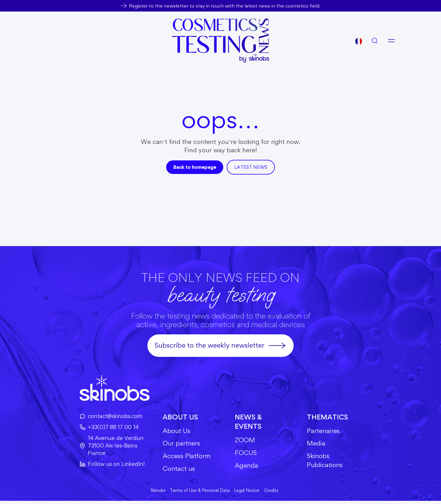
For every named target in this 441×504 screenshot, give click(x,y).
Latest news (252, 167)
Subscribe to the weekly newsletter (220, 346)
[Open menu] (391, 41)
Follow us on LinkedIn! (108, 465)
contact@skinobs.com (108, 416)
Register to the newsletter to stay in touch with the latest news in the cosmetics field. (225, 6)
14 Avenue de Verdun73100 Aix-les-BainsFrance (108, 447)
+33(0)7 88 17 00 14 (106, 428)
